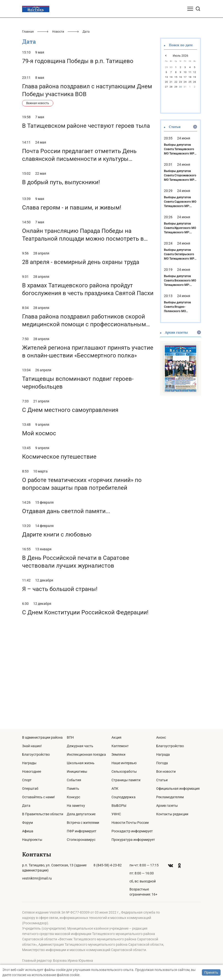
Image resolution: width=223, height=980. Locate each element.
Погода (162, 763)
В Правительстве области (43, 814)
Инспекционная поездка (86, 754)
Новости (58, 125)
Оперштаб (30, 789)
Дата (26, 806)
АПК (115, 789)
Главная (28, 125)
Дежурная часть (80, 746)
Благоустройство (36, 754)
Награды (29, 763)
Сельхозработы (124, 771)
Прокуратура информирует (133, 840)
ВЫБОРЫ (119, 806)
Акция (116, 737)
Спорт (27, 780)
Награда (163, 754)
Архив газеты (167, 806)
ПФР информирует (82, 831)
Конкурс (73, 797)
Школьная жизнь (81, 763)
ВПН (70, 737)
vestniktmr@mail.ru (37, 878)
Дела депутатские (81, 814)
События (74, 780)
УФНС (116, 814)
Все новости (166, 771)
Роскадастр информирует (132, 831)
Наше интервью (124, 763)
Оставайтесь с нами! (39, 797)
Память (73, 789)
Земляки (118, 754)
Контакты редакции (172, 814)
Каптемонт (120, 746)
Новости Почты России (130, 823)
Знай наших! (32, 746)
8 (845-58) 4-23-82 (108, 865)
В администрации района (42, 737)
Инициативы (77, 771)
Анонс (161, 737)
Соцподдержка (124, 797)
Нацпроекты (32, 840)
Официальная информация (178, 789)
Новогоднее (32, 771)
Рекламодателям (170, 797)
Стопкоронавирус (81, 840)
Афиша (28, 831)
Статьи (162, 780)
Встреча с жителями (83, 823)
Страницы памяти (126, 780)
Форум (27, 823)
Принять (211, 972)
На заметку (76, 806)
